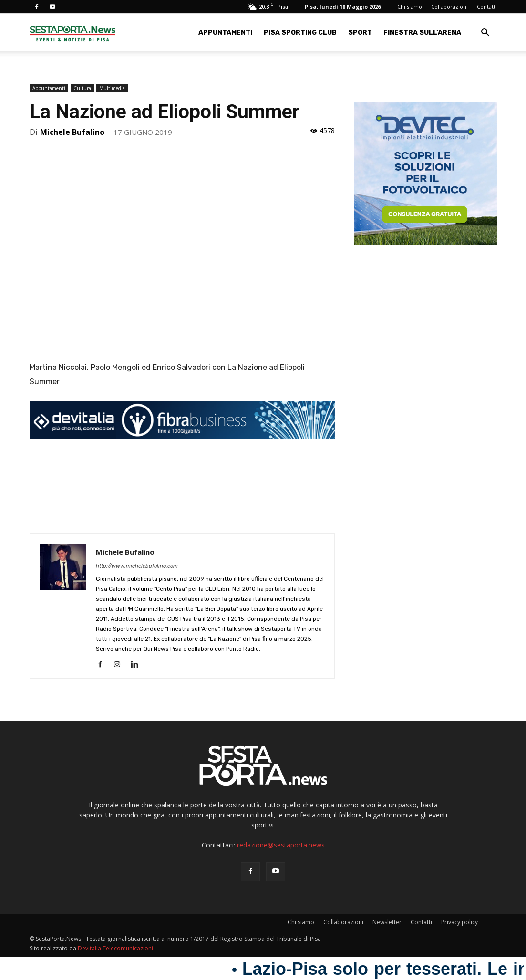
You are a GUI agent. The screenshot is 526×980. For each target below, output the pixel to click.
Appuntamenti (225, 33)
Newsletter (387, 922)
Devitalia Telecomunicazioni (115, 948)
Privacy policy (459, 922)
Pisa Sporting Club (300, 33)
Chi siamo (410, 6)
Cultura (82, 88)
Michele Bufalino (72, 132)
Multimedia (112, 88)
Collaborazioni (449, 6)
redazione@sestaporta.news (281, 845)
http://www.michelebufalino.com (137, 566)
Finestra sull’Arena (422, 33)
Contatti (487, 6)
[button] (485, 34)
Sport (360, 33)
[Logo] (72, 33)
